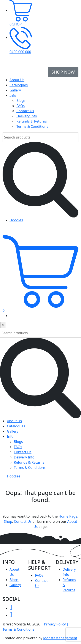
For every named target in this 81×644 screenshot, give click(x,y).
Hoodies (16, 220)
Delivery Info (27, 116)
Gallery (15, 90)
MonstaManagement (60, 638)
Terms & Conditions (32, 126)
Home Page (68, 516)
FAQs (21, 106)
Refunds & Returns (32, 121)
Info (13, 95)
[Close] (3, 325)
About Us (17, 80)
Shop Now (63, 72)
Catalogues (19, 85)
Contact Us (25, 111)
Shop (8, 521)
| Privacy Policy (53, 624)
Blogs (21, 101)
